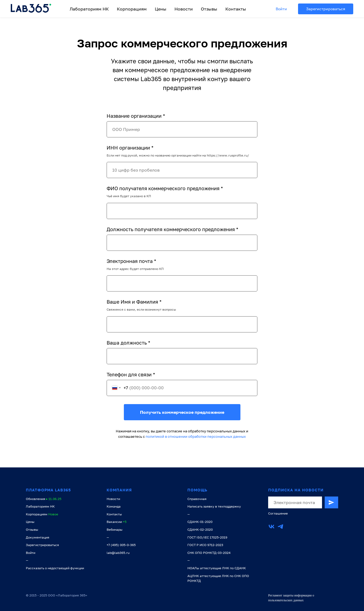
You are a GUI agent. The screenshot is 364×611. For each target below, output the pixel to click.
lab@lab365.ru (118, 553)
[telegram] (280, 527)
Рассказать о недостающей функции (55, 568)
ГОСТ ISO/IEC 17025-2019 (207, 537)
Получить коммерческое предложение (182, 412)
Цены (161, 9)
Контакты (236, 9)
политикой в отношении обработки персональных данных (196, 436)
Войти (281, 9)
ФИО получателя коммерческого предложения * (165, 188)
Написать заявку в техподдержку (214, 506)
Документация (38, 537)
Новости (184, 9)
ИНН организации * (130, 148)
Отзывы (209, 9)
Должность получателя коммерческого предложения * (172, 229)
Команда (114, 506)
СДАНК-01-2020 (200, 522)
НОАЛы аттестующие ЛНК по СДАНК (217, 568)
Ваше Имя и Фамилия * (134, 302)
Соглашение (278, 513)
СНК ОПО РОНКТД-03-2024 (209, 553)
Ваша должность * (128, 343)
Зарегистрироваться (326, 9)
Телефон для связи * (131, 374)
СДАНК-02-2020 (200, 530)
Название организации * (136, 116)
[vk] (272, 527)
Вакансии (114, 522)
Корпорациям (132, 9)
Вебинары (115, 530)
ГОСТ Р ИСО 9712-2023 (205, 545)
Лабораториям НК (89, 9)
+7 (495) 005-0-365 (121, 545)
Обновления (36, 499)
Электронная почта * (131, 261)
